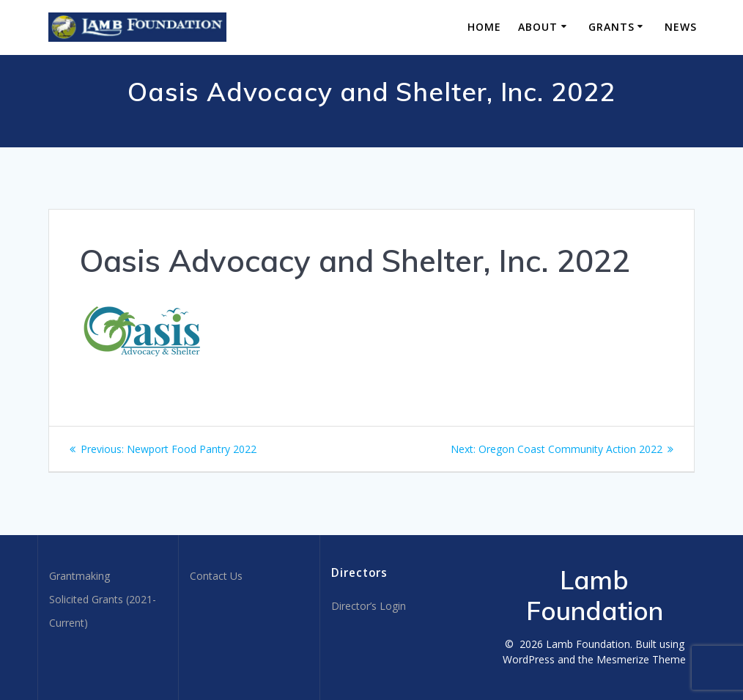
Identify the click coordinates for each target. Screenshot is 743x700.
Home (484, 27)
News (681, 27)
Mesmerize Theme (641, 659)
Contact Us (216, 576)
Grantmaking (80, 576)
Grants (611, 27)
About (538, 27)
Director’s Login (369, 606)
